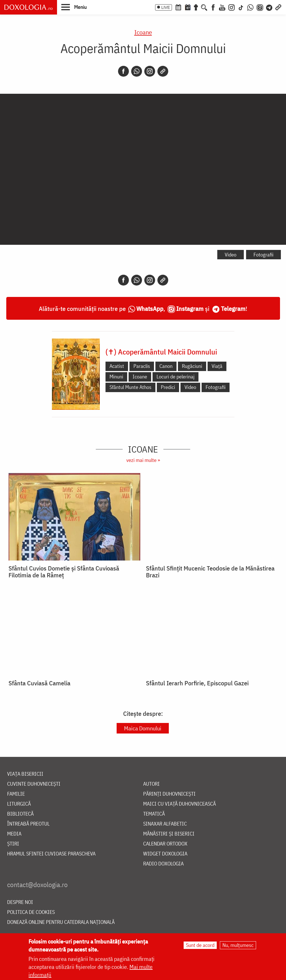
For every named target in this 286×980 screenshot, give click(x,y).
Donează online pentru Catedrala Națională (61, 922)
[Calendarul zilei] (188, 7)
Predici (168, 387)
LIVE (166, 7)
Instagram (190, 308)
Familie (16, 794)
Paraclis (142, 366)
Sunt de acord (200, 945)
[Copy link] (163, 71)
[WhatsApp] (250, 7)
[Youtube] (222, 7)
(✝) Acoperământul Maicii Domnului (161, 352)
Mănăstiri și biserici (169, 834)
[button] (74, 7)
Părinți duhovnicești (169, 794)
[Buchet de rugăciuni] (196, 7)
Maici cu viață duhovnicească (179, 804)
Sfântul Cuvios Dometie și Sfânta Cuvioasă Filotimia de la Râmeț (64, 572)
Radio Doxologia (163, 864)
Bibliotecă (20, 814)
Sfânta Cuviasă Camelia (39, 683)
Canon (166, 366)
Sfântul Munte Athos (130, 387)
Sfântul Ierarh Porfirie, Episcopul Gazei (197, 683)
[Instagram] (232, 7)
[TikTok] (241, 7)
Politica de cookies (31, 912)
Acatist (117, 366)
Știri (13, 844)
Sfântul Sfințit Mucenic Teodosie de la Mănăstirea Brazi (210, 572)
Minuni (116, 377)
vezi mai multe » (143, 460)
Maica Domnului (143, 728)
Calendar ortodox (165, 844)
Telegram (233, 308)
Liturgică (19, 804)
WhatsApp (150, 308)
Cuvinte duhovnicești (34, 784)
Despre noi (20, 902)
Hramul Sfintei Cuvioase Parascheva (51, 854)
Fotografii (263, 255)
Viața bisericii (25, 774)
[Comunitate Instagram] (260, 7)
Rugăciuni (192, 366)
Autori (151, 784)
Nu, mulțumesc (238, 945)
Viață (217, 366)
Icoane (143, 32)
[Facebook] (213, 7)
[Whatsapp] (137, 71)
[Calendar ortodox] (178, 7)
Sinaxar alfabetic (165, 824)
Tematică (154, 814)
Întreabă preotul (28, 824)
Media (14, 834)
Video (231, 255)
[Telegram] (269, 7)
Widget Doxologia (165, 854)
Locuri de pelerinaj (176, 377)
